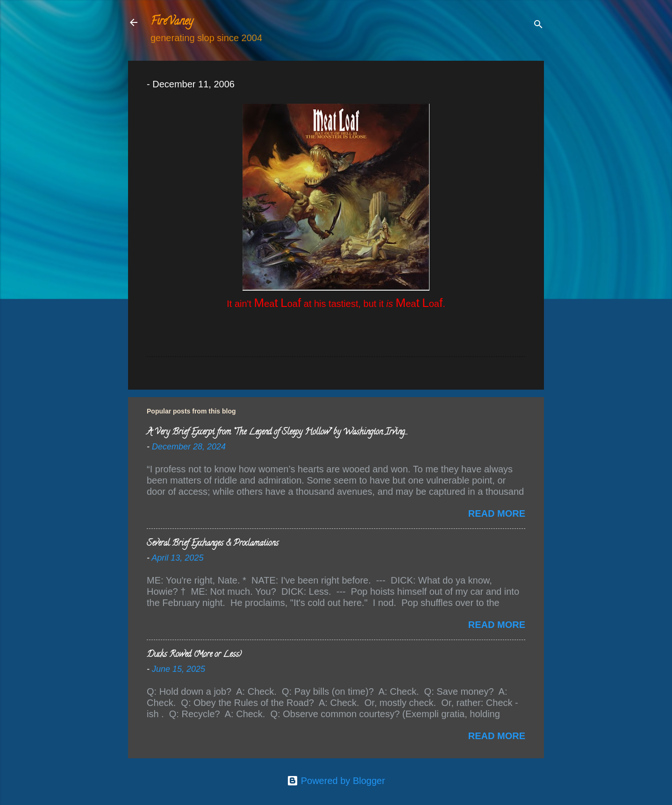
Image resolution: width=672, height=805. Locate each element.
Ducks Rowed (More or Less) (194, 655)
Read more (497, 513)
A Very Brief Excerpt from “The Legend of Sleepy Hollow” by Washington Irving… (277, 433)
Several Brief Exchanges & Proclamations (213, 544)
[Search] (538, 25)
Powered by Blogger (336, 781)
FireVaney (172, 22)
